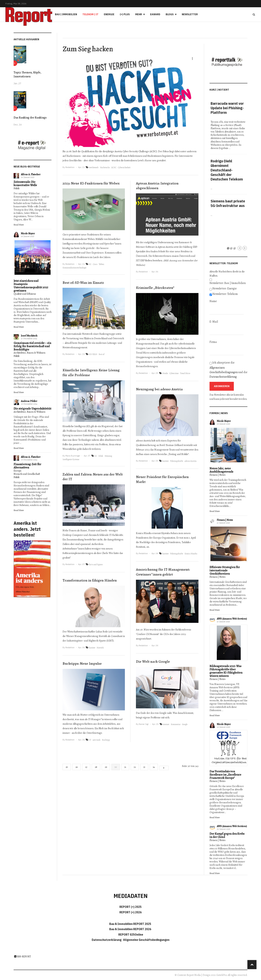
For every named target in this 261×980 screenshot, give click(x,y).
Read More (19, 225)
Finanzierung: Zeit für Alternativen (27, 466)
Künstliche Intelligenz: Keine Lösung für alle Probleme (91, 373)
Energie (109, 14)
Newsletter (190, 14)
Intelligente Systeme (71, 459)
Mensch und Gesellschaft (27, 474)
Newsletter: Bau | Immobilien (228, 283)
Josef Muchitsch (29, 336)
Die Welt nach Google (153, 662)
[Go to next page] (164, 768)
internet (166, 724)
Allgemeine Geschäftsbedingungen (146, 940)
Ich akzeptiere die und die (228, 370)
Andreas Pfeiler (29, 401)
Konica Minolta (191, 554)
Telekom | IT (90, 14)
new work (97, 740)
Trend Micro (185, 373)
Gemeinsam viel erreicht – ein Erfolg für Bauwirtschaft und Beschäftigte (32, 346)
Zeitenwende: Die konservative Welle (25, 184)
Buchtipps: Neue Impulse (82, 664)
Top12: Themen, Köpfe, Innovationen (27, 74)
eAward (155, 14)
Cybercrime (174, 373)
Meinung (108, 456)
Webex (101, 264)
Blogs (170, 14)
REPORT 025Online (130, 935)
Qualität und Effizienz (25, 294)
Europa (17, 471)
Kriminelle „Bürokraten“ (155, 288)
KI (90, 264)
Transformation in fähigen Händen (90, 580)
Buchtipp (106, 740)
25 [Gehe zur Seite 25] (67, 767)
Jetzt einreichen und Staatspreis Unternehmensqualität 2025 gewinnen (31, 286)
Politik (17, 188)
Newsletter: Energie (225, 288)
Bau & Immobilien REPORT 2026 (130, 929)
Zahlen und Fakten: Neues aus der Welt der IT (93, 477)
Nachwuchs (105, 167)
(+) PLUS (125, 14)
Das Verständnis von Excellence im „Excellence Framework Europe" (225, 775)
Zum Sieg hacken (88, 49)
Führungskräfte (177, 461)
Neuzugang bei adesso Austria (159, 389)
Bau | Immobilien (66, 14)
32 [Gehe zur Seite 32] (135, 767)
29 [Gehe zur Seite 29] (106, 767)
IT (90, 740)
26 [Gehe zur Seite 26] (76, 767)
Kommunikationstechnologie (74, 268)
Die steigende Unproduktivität (32, 409)
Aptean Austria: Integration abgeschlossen (157, 186)
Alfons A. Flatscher (31, 174)
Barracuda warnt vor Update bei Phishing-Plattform (227, 108)
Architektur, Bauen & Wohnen (29, 353)
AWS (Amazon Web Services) (232, 619)
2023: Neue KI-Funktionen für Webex (91, 183)
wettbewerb (94, 167)
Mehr (139, 14)
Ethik (101, 456)
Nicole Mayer (28, 233)
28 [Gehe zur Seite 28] (96, 767)
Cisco (95, 264)
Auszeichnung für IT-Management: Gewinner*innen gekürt (163, 572)
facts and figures (96, 564)
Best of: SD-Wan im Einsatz (83, 283)
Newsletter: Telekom (225, 294)
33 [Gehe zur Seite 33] (144, 767)
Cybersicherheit (124, 167)
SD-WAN (93, 354)
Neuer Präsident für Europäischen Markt (162, 479)
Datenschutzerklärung (223, 377)
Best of (101, 354)
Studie (165, 373)
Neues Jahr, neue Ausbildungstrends (221, 470)
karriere (92, 648)
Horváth (100, 648)
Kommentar (176, 724)
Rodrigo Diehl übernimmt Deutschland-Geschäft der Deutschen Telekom (227, 170)
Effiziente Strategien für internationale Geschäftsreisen (225, 570)
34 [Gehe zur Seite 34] (154, 767)
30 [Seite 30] (116, 767)
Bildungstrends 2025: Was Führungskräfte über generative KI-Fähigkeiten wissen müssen (226, 671)
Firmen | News (217, 475)
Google (185, 724)
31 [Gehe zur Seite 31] (125, 767)
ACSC (114, 167)
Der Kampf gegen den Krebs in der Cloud (227, 835)
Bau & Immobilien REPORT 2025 (130, 924)
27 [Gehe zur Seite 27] (86, 767)
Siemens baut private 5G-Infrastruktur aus (228, 203)
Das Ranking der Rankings (30, 118)
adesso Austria (190, 461)
